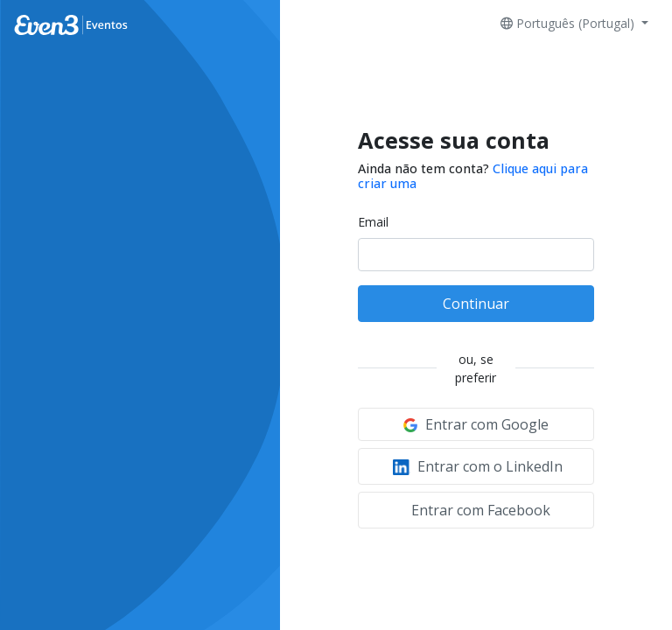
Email (373, 222)
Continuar (476, 304)
